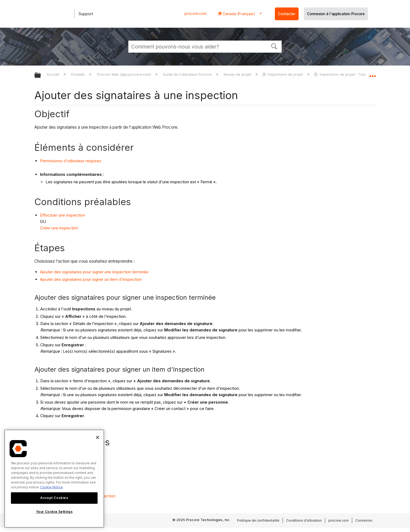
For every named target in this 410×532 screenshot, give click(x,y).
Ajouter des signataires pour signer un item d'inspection (91, 279)
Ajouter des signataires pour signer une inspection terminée (94, 272)
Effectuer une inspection (63, 215)
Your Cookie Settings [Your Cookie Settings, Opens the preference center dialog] (54, 512)
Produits (79, 74)
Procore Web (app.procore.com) (124, 74)
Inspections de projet (283, 74)
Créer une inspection (60, 228)
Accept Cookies (54, 498)
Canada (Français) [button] (238, 14)
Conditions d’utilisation (304, 520)
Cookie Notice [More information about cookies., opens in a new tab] (52, 487)
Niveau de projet (238, 74)
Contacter (287, 14)
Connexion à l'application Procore (336, 14)
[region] (54, 479)
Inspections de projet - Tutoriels (344, 74)
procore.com (196, 14)
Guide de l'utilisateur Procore (188, 74)
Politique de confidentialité (258, 520)
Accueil (53, 74)
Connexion (364, 520)
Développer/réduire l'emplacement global (372, 74)
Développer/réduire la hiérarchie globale (41, 76)
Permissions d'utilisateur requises (71, 161)
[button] (274, 46)
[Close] (98, 437)
